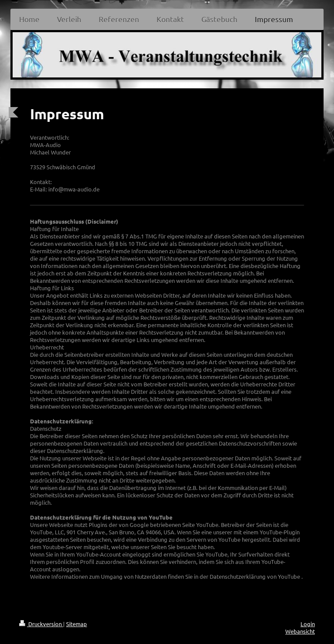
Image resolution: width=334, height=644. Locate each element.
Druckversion (41, 624)
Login (308, 624)
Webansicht (300, 631)
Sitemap (77, 624)
